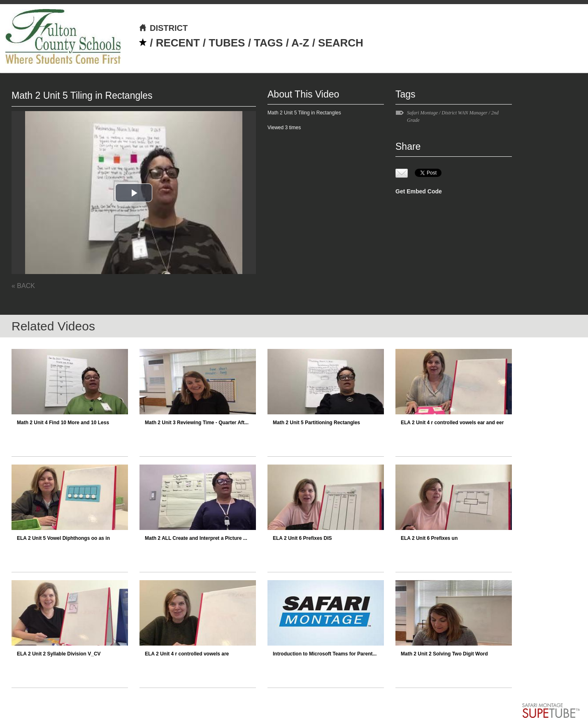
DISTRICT (163, 28)
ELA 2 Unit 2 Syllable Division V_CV (59, 654)
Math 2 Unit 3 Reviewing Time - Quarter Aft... (197, 423)
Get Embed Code (419, 191)
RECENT (178, 43)
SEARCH (341, 43)
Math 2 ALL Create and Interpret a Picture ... (196, 538)
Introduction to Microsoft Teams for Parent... (325, 654)
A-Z (300, 43)
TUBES (227, 43)
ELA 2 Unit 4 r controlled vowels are (187, 654)
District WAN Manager (464, 113)
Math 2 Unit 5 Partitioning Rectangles (316, 423)
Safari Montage (422, 113)
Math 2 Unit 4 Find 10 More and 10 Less (63, 423)
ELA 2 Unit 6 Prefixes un (429, 538)
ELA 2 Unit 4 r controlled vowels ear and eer (452, 423)
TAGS (268, 43)
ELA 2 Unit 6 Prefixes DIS (302, 538)
